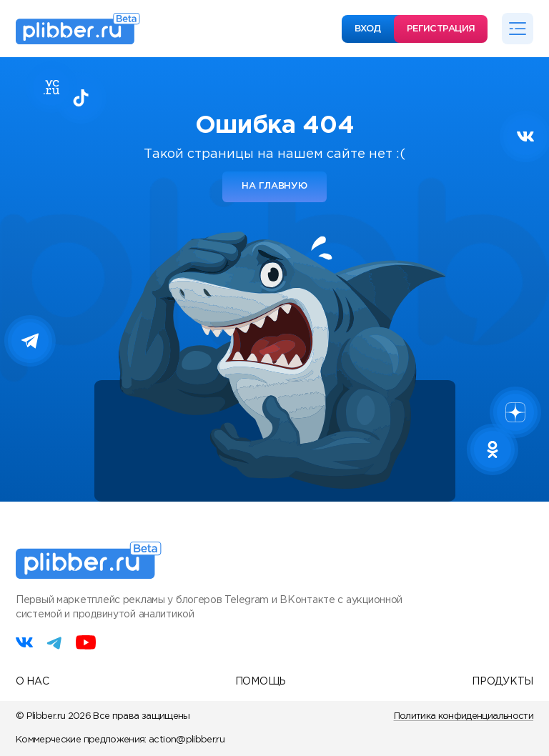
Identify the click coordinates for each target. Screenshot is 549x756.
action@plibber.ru (187, 740)
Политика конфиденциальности (464, 716)
